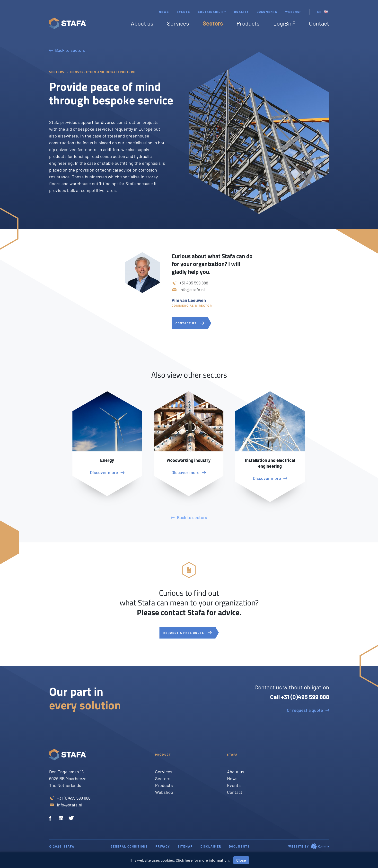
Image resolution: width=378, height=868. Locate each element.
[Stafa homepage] (68, 23)
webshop (293, 12)
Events (183, 12)
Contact (319, 23)
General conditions (129, 846)
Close (241, 860)
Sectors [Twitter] (163, 778)
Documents (267, 12)
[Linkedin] (62, 819)
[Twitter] (71, 819)
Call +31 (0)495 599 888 (300, 697)
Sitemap (185, 846)
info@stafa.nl (192, 290)
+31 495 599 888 (194, 283)
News (164, 12)
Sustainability (212, 12)
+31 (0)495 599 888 (74, 798)
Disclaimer (211, 846)
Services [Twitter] (164, 772)
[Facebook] (52, 819)
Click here (184, 860)
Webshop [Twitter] (164, 792)
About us (142, 23)
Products (248, 23)
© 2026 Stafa (62, 846)
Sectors (213, 23)
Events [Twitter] (234, 785)
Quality (242, 12)
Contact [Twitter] (235, 792)
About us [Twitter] (236, 772)
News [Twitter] (232, 778)
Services (178, 23)
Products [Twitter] (164, 785)
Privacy (163, 846)
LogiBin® (284, 23)
